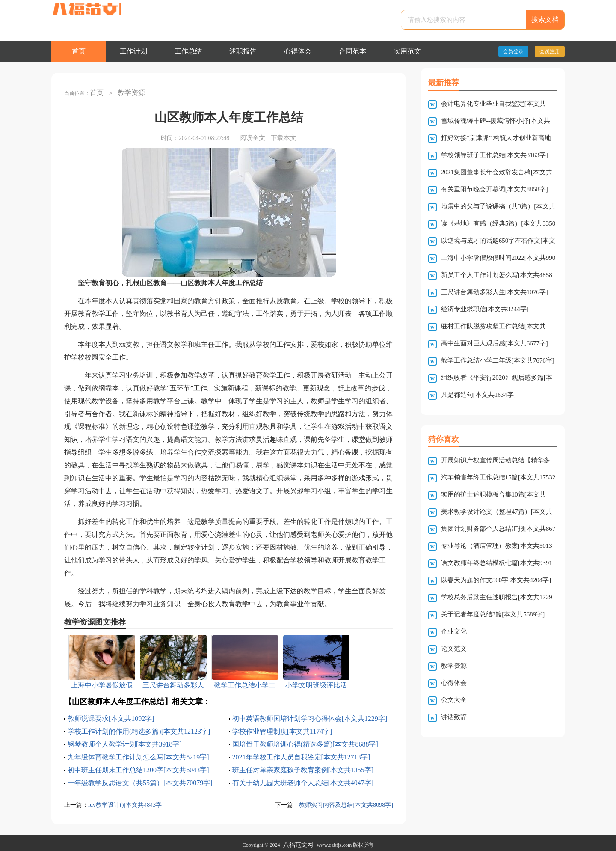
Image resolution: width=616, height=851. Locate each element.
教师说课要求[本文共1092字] (111, 715)
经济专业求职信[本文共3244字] (485, 309)
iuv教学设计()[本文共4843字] (129, 801)
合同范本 (352, 51)
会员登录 (513, 51)
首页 (79, 51)
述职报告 (243, 51)
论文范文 (454, 649)
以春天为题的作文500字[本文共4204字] (496, 580)
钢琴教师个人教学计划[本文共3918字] (125, 740)
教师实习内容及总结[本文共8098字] (343, 801)
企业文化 (454, 631)
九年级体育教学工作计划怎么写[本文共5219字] (138, 753)
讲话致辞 (454, 717)
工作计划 (133, 51)
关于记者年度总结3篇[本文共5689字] (493, 614)
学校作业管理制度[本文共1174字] (282, 728)
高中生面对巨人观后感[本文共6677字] (495, 343)
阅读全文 (252, 134)
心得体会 (298, 51)
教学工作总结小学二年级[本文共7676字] (498, 360)
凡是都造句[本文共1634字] (478, 395)
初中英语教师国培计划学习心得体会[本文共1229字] (310, 715)
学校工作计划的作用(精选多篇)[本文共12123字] (139, 728)
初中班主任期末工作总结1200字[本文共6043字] (138, 766)
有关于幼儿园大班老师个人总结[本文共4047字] (303, 779)
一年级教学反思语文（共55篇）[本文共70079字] (140, 779)
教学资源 (128, 91)
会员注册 (550, 51)
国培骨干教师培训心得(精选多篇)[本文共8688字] (305, 740)
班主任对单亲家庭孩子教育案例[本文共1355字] (303, 766)
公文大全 (454, 700)
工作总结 (188, 51)
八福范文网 (298, 841)
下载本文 (284, 134)
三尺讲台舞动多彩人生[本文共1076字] (495, 292)
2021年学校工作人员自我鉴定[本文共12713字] (301, 753)
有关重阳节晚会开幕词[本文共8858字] (495, 189)
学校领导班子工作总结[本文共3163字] (495, 155)
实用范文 (407, 51)
